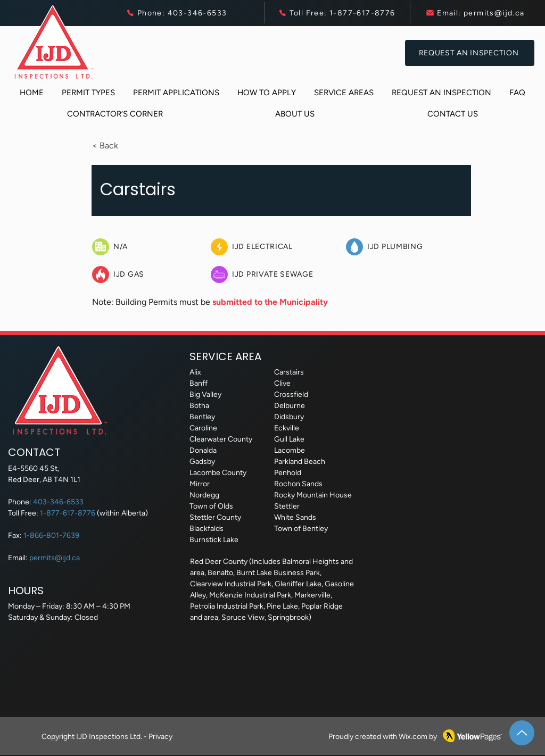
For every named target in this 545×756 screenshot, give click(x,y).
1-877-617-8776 (68, 513)
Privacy (160, 737)
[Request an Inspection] (470, 53)
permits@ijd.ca (55, 558)
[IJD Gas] (150, 275)
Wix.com (413, 737)
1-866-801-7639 (51, 535)
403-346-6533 (58, 502)
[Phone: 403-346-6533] (176, 13)
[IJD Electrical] (275, 247)
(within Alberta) (122, 513)
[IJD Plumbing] (410, 247)
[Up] (522, 733)
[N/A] (150, 247)
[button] (88, 93)
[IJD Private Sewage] (286, 275)
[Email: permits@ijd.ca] (475, 13)
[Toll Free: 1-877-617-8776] (336, 13)
